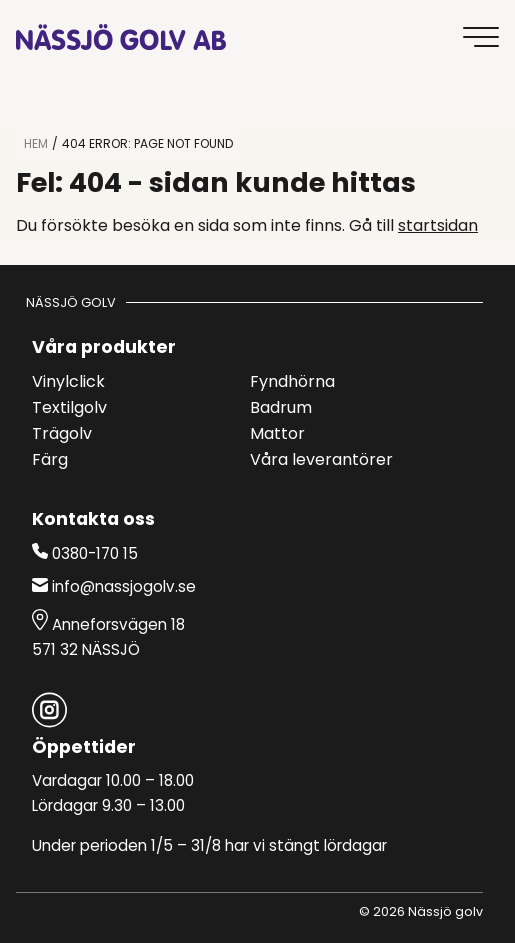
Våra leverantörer (321, 461)
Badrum (281, 409)
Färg (50, 461)
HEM (36, 145)
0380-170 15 (85, 553)
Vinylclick (68, 383)
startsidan (438, 227)
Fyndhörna (292, 383)
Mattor (277, 435)
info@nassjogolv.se (114, 587)
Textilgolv (69, 409)
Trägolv (62, 435)
